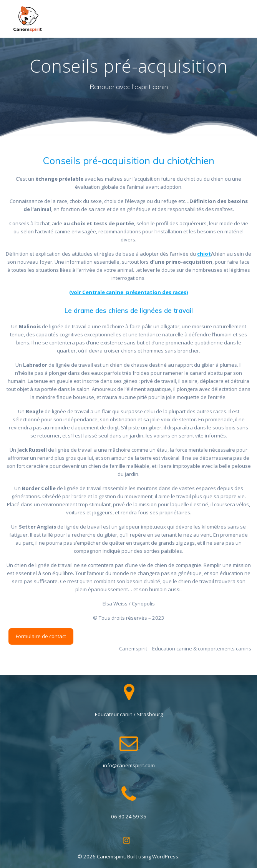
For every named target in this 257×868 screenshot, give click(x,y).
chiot (204, 254)
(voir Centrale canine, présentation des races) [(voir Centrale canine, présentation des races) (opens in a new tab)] (129, 292)
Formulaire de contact (41, 636)
